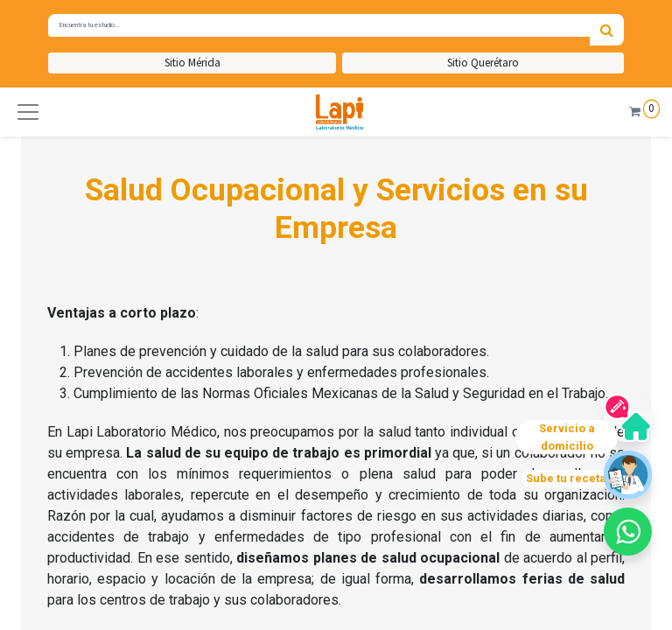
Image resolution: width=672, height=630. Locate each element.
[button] (28, 112)
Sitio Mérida (192, 63)
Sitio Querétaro (483, 63)
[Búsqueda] (607, 30)
